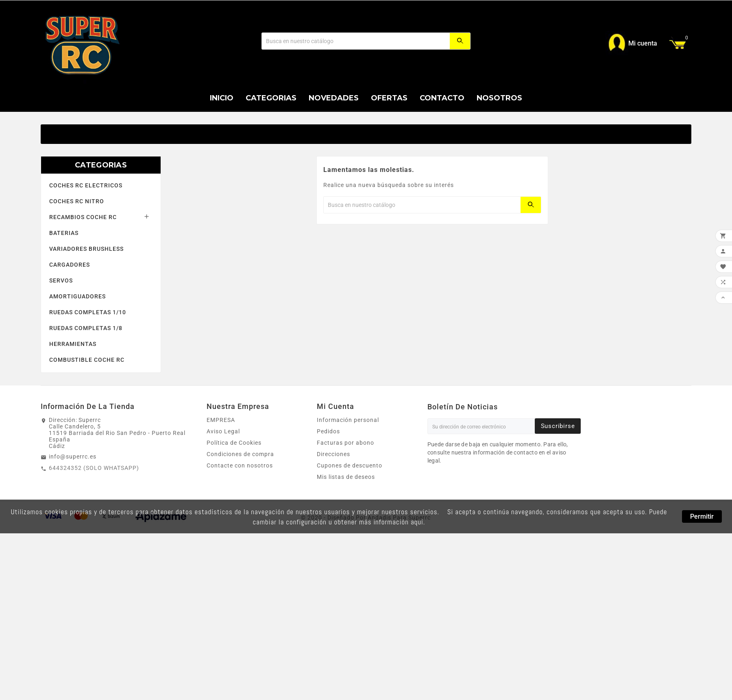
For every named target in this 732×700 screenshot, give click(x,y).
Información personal (348, 420)
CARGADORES (70, 265)
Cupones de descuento (350, 465)
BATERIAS (64, 233)
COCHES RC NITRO (77, 201)
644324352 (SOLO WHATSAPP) (94, 468)
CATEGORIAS (101, 165)
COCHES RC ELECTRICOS (86, 185)
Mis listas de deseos (346, 477)
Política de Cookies (234, 443)
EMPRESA (221, 420)
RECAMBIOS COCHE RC (83, 217)
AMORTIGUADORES (77, 296)
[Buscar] (356, 41)
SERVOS (61, 280)
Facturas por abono (345, 443)
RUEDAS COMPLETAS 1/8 (86, 328)
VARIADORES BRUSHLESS (86, 249)
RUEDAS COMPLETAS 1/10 (88, 312)
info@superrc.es (73, 457)
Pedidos (328, 431)
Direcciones (333, 454)
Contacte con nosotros (240, 465)
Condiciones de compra (240, 454)
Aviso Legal (223, 431)
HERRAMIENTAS (73, 344)
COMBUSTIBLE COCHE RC (87, 360)
